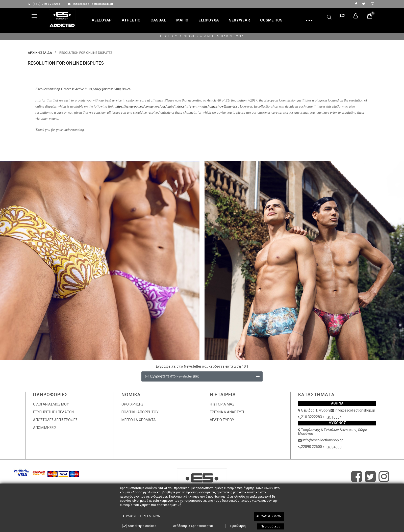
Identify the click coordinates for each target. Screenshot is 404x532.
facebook (356, 4)
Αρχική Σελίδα (40, 53)
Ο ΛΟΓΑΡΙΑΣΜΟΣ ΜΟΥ (51, 404)
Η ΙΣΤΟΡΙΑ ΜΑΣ (222, 404)
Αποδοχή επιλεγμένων (142, 516)
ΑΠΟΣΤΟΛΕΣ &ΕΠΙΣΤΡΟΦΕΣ (55, 420)
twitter (364, 4)
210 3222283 (311, 417)
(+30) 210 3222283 (45, 4)
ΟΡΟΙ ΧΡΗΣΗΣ (132, 404)
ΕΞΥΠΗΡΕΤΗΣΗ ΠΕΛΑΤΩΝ (53, 412)
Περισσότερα (271, 526)
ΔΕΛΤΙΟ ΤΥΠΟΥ (222, 420)
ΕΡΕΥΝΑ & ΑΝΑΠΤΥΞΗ (228, 412)
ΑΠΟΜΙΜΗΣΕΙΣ (45, 428)
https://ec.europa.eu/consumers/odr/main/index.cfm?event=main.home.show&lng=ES (176, 106)
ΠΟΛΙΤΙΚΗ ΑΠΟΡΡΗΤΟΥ (140, 412)
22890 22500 (311, 447)
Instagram (372, 4)
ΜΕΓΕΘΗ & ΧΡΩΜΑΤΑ (139, 420)
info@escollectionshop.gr (91, 4)
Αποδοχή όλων (269, 516)
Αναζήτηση (329, 16)
